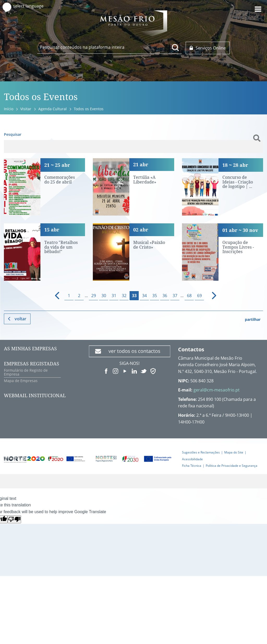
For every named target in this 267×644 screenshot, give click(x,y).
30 (104, 296)
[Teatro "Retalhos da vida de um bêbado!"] (44, 252)
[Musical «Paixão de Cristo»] (133, 252)
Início (9, 109)
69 (199, 296)
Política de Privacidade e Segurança (232, 466)
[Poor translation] (14, 519)
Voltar (20, 319)
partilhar (253, 319)
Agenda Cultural (53, 109)
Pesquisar (13, 134)
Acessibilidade (192, 459)
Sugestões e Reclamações (201, 452)
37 (175, 296)
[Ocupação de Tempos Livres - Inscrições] (223, 252)
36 (165, 296)
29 (94, 296)
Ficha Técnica (192, 466)
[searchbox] (110, 47)
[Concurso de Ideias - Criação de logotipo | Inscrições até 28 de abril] (223, 187)
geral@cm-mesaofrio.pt (217, 390)
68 (189, 296)
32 (124, 296)
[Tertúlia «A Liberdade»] (133, 187)
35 (155, 296)
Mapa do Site (234, 452)
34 (144, 296)
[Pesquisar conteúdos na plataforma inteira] (175, 47)
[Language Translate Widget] (33, 6)
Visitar (26, 109)
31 (114, 296)
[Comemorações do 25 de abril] (44, 187)
